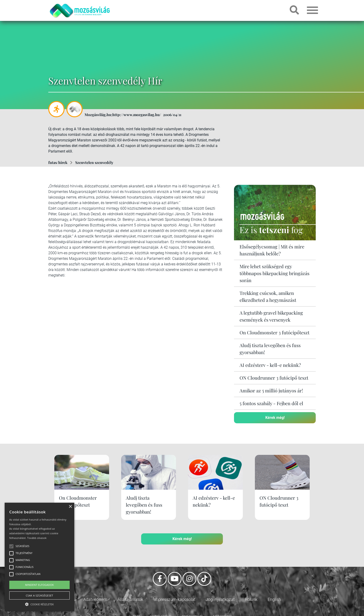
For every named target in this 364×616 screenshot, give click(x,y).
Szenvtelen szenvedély (94, 162)
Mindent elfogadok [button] (39, 585)
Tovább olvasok (37, 538)
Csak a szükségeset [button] (39, 595)
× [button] (70, 507)
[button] (39, 604)
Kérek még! (275, 418)
